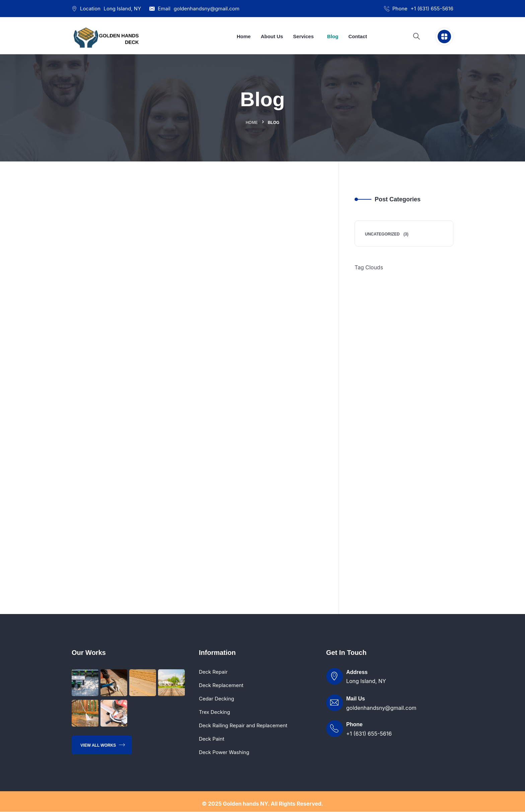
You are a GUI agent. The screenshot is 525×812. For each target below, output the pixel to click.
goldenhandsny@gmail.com (207, 9)
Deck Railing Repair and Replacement (243, 726)
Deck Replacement (221, 686)
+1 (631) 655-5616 (432, 9)
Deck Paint (212, 739)
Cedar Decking (216, 699)
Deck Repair (213, 672)
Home (252, 123)
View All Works (102, 745)
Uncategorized (382, 234)
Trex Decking (214, 712)
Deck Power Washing (224, 753)
